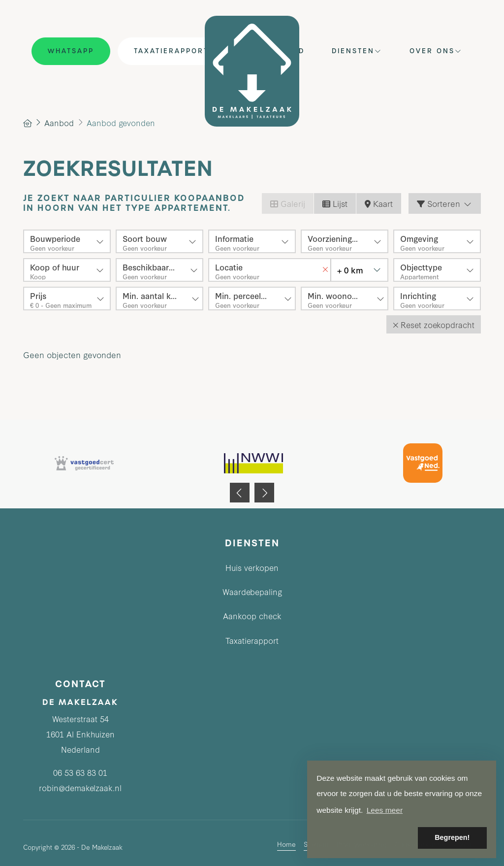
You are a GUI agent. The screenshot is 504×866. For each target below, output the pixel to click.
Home (286, 844)
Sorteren (445, 203)
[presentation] (240, 493)
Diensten (357, 51)
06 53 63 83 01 (80, 772)
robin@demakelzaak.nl (80, 787)
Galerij (288, 203)
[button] (434, 324)
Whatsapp (71, 51)
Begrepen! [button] (452, 837)
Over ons (436, 51)
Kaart (379, 203)
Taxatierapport (171, 51)
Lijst (335, 203)
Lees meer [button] (385, 810)
